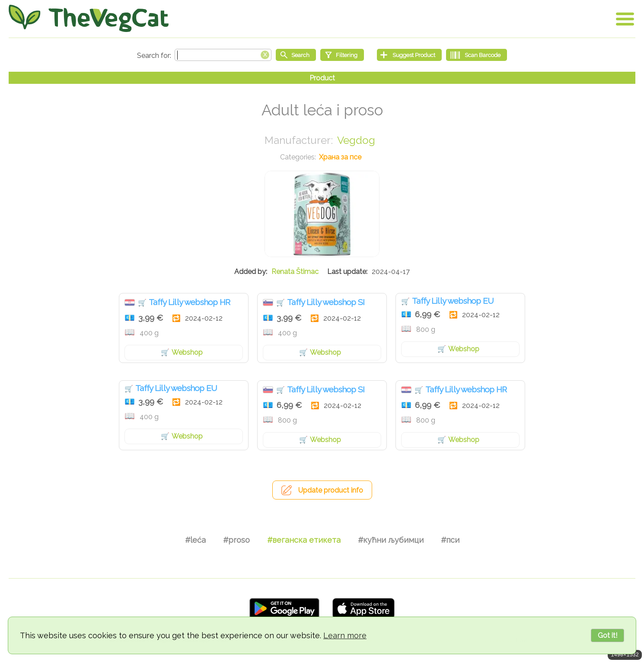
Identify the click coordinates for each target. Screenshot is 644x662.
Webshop (187, 352)
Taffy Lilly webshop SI (326, 302)
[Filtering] (342, 55)
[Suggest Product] (409, 55)
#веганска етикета (304, 540)
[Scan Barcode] (477, 55)
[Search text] (223, 55)
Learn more (345, 635)
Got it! (607, 635)
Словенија (268, 302)
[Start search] (296, 55)
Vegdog (356, 140)
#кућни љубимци (391, 540)
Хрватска (130, 302)
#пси (450, 540)
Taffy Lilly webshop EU (453, 301)
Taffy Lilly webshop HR (190, 302)
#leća (195, 540)
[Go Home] (89, 18)
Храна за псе (340, 157)
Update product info (331, 490)
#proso (236, 540)
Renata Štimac (295, 272)
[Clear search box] (265, 54)
